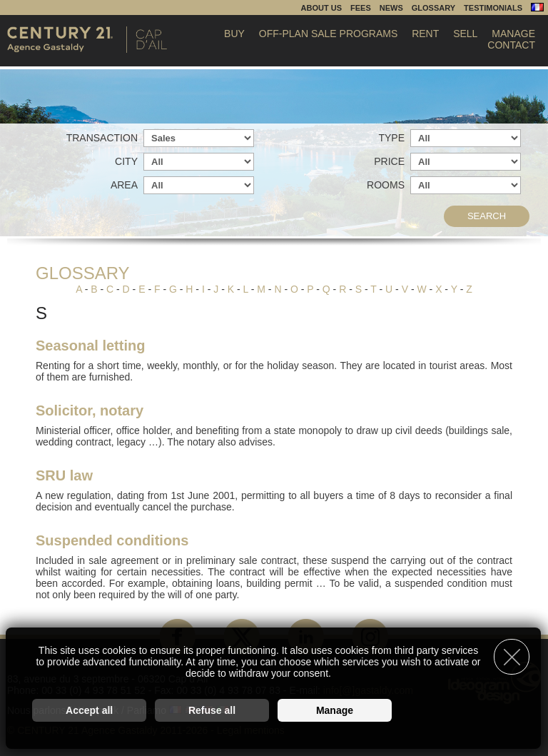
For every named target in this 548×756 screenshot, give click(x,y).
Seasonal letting (90, 346)
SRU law (64, 475)
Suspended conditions (112, 540)
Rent (425, 34)
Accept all (89, 710)
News (391, 8)
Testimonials (493, 8)
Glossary (433, 8)
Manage (513, 34)
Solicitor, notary (90, 410)
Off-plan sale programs (328, 34)
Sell (465, 34)
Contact (511, 45)
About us (321, 8)
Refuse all (212, 710)
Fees (361, 8)
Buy (234, 34)
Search (487, 216)
